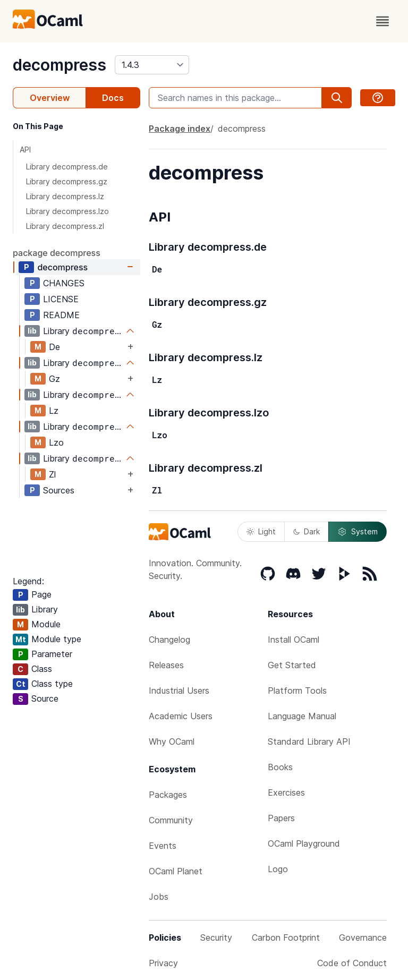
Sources (59, 490)
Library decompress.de (67, 167)
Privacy (163, 963)
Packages (168, 795)
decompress (59, 65)
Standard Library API (309, 742)
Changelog (169, 640)
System (358, 532)
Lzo (56, 442)
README (61, 315)
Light (261, 531)
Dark (307, 531)
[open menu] (382, 21)
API (25, 150)
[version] (152, 65)
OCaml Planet (176, 871)
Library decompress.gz (67, 181)
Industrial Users (179, 691)
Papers (281, 818)
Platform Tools (297, 691)
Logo (278, 869)
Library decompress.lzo (67, 211)
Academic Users (181, 716)
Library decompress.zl (65, 226)
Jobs (159, 897)
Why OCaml (172, 742)
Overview (50, 98)
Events (163, 846)
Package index (180, 129)
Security (216, 938)
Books (280, 767)
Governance (363, 938)
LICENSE (61, 299)
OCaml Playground (304, 843)
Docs (113, 98)
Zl (52, 474)
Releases (166, 665)
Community (171, 820)
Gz (54, 379)
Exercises (286, 792)
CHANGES (64, 283)
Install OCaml (294, 640)
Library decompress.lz (65, 196)
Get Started (292, 665)
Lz (54, 411)
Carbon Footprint (286, 938)
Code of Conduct (352, 963)
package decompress (57, 253)
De (54, 347)
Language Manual (302, 716)
